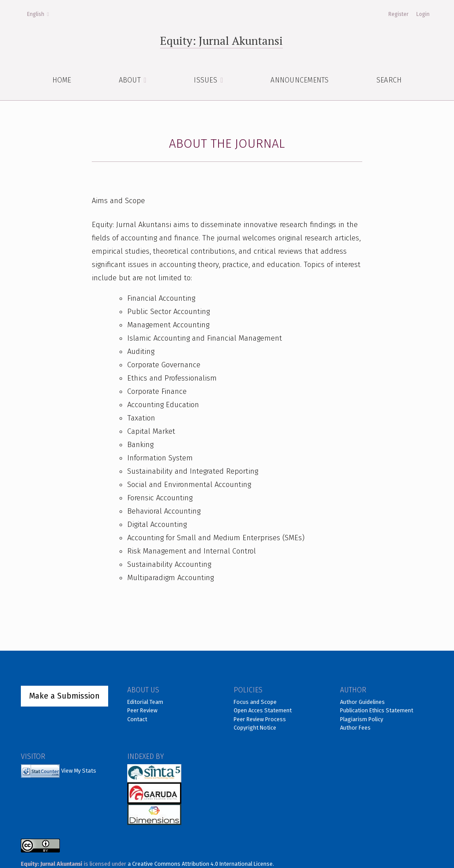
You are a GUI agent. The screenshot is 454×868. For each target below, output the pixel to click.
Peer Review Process (260, 719)
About (131, 80)
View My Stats (79, 771)
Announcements (299, 80)
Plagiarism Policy (362, 719)
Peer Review (142, 710)
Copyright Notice (255, 728)
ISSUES (206, 80)
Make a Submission (65, 696)
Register (398, 14)
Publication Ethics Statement (377, 710)
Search (389, 80)
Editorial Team (145, 702)
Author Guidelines (362, 702)
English (41, 14)
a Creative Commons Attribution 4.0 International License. (201, 864)
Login (423, 14)
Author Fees (355, 728)
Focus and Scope (255, 702)
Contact (137, 719)
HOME (62, 80)
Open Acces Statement (263, 710)
